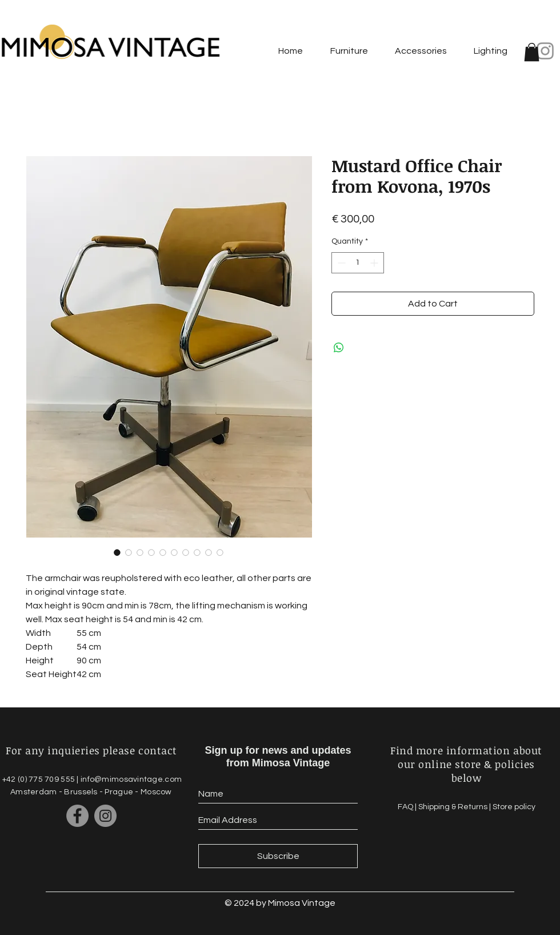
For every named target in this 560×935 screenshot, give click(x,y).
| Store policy (512, 807)
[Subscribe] (278, 856)
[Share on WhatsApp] (339, 348)
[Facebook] (77, 816)
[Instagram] (545, 51)
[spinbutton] (358, 263)
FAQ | (408, 807)
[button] (532, 52)
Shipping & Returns (454, 807)
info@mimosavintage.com (131, 779)
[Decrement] (340, 263)
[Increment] (375, 263)
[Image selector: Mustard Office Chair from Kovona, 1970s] (117, 552)
